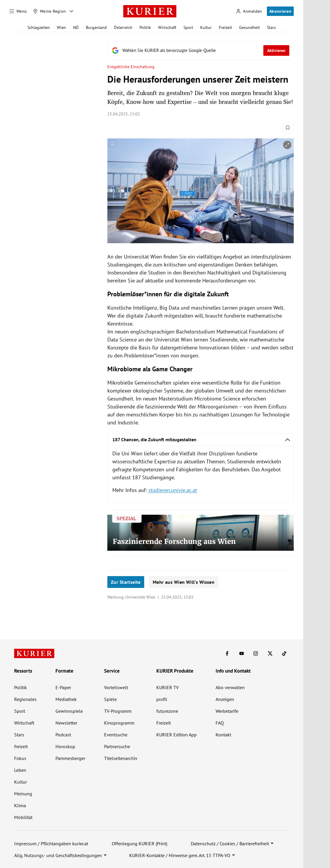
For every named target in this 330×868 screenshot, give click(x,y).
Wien (61, 27)
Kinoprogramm (119, 723)
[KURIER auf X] (270, 653)
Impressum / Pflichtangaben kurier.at (51, 844)
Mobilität (23, 817)
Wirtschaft (167, 27)
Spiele (110, 699)
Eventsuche (116, 735)
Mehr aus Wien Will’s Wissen (184, 582)
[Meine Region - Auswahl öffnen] (71, 11)
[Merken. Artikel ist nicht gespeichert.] (288, 128)
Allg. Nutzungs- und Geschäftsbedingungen (58, 855)
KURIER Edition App (177, 735)
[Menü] (18, 11)
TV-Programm (118, 711)
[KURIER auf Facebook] (227, 653)
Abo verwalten (230, 687)
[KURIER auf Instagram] (256, 653)
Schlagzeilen (39, 27)
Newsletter (66, 723)
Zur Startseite (126, 582)
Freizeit (225, 27)
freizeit (21, 746)
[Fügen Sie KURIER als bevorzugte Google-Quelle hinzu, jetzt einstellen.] (201, 50)
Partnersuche (117, 746)
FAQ (220, 723)
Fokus (20, 758)
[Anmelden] (249, 11)
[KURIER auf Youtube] (242, 653)
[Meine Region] (50, 11)
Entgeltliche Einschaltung (131, 67)
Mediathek (66, 699)
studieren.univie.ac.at (173, 490)
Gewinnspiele (69, 711)
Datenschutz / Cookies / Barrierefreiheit (230, 844)
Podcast (63, 735)
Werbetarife (227, 711)
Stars (271, 27)
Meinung (23, 794)
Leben (20, 770)
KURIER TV (168, 687)
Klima (20, 805)
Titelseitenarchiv (121, 758)
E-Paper (63, 687)
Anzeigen (225, 699)
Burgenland (96, 27)
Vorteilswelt (116, 687)
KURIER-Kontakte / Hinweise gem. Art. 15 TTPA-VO (180, 855)
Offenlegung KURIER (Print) (139, 844)
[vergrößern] (287, 145)
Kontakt (223, 735)
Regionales (25, 699)
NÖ (76, 27)
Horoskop (65, 746)
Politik (145, 27)
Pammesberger (70, 758)
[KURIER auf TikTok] (284, 653)
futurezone (167, 711)
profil (162, 699)
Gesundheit (249, 27)
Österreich (123, 27)
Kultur (206, 27)
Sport (188, 27)
